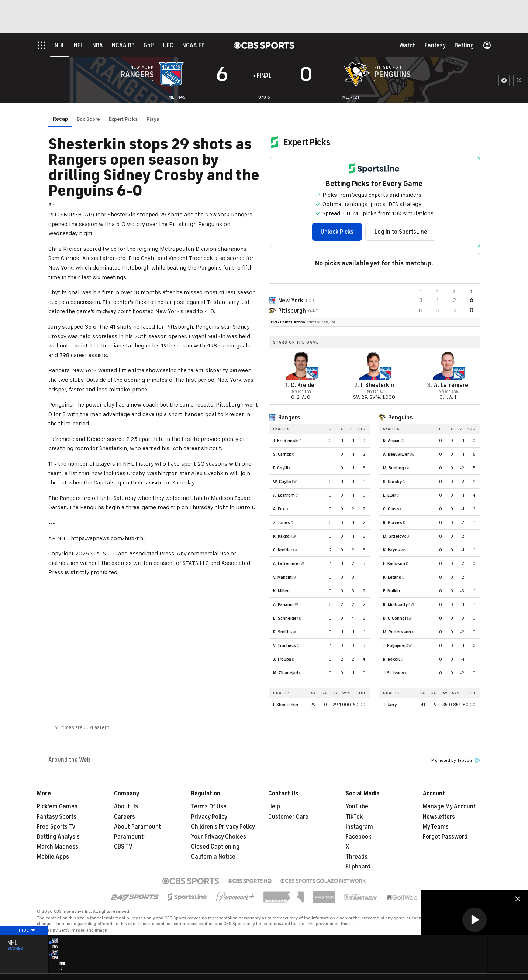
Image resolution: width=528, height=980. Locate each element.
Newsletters (439, 817)
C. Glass (391, 509)
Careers (125, 817)
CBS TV (123, 847)
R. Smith (281, 632)
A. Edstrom (284, 495)
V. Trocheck (284, 645)
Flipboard (358, 867)
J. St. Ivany (394, 673)
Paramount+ (130, 837)
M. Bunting (394, 468)
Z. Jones (282, 522)
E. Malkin (391, 591)
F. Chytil (281, 468)
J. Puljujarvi (394, 645)
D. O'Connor (395, 618)
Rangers (289, 418)
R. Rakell (391, 659)
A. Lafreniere (286, 563)
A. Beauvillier (396, 454)
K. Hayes (391, 550)
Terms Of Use (209, 806)
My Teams (436, 827)
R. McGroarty (395, 604)
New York (291, 301)
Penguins (400, 418)
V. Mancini (283, 577)
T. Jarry (390, 705)
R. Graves (393, 522)
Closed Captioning (215, 847)
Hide (24, 944)
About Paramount (137, 827)
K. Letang (392, 577)
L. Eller (389, 495)
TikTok (354, 817)
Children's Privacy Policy (223, 827)
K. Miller (281, 591)
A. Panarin (283, 604)
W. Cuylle (282, 482)
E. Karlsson (394, 563)
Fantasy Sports (57, 817)
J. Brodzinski (286, 441)
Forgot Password (445, 837)
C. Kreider (283, 550)
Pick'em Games (57, 806)
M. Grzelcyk (394, 536)
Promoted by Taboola (456, 760)
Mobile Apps (53, 857)
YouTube (357, 806)
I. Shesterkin (286, 705)
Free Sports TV (56, 827)
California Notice (213, 857)
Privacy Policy (209, 817)
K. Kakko (281, 536)
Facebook (358, 837)
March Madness (58, 847)
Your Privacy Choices (219, 837)
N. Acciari (392, 441)
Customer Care (288, 817)
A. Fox (279, 509)
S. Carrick (282, 454)
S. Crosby (392, 482)
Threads (357, 857)
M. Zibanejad (286, 673)
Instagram (359, 827)
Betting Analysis (58, 837)
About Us (126, 806)
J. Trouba (282, 659)
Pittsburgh (292, 311)
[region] (474, 920)
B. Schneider (286, 618)
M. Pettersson (397, 632)
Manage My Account (449, 806)
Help (274, 806)
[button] (474, 920)
